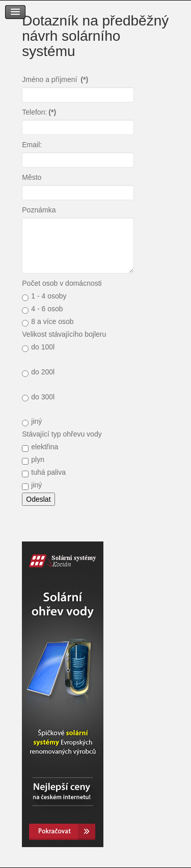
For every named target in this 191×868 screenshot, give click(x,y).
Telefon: (39, 112)
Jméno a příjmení (55, 79)
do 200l (38, 372)
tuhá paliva (44, 473)
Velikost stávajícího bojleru (64, 334)
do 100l (38, 347)
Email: (32, 145)
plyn (33, 460)
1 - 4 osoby (44, 296)
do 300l (38, 397)
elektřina (40, 447)
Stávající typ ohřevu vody (62, 434)
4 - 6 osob (42, 309)
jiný (32, 422)
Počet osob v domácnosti (62, 283)
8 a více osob (48, 322)
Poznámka (39, 210)
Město (32, 177)
